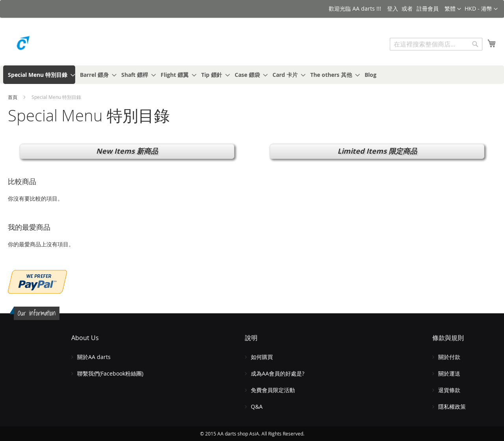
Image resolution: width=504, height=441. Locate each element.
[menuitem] (39, 75)
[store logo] (41, 45)
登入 (393, 8)
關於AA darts (94, 357)
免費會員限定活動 (273, 390)
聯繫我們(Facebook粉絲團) (110, 373)
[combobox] (436, 44)
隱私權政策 (452, 407)
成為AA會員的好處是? (278, 373)
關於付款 (449, 357)
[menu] (252, 75)
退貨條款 (449, 390)
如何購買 (262, 357)
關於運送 (449, 373)
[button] (481, 9)
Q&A (257, 407)
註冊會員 (428, 8)
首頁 (13, 97)
